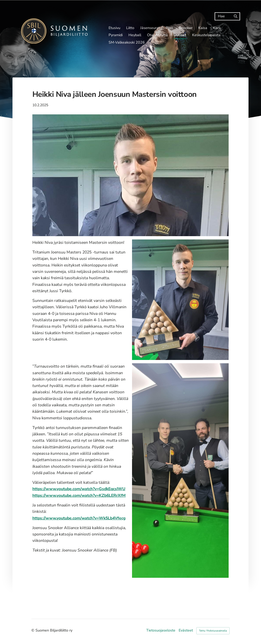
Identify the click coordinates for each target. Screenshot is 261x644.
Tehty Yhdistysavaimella (213, 631)
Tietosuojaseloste (161, 630)
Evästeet (186, 630)
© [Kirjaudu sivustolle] (33, 630)
